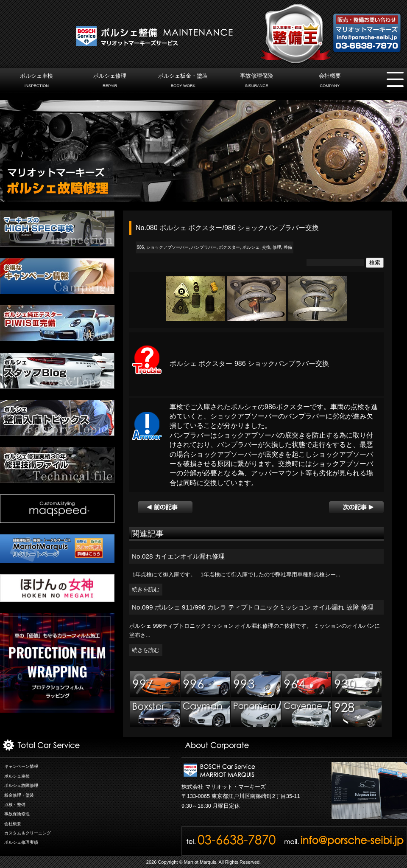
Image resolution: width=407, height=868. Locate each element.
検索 (375, 263)
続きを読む (146, 590)
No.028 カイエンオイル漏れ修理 (178, 556)
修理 (277, 247)
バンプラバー (204, 247)
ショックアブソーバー (167, 247)
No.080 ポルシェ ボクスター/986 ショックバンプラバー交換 (227, 228)
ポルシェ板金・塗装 (183, 81)
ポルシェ (251, 247)
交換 (266, 247)
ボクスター (229, 247)
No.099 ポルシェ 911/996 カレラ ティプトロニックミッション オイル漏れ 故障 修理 (253, 607)
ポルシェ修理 (110, 81)
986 (141, 247)
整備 (288, 247)
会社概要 (330, 81)
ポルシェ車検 (37, 81)
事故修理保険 (256, 81)
